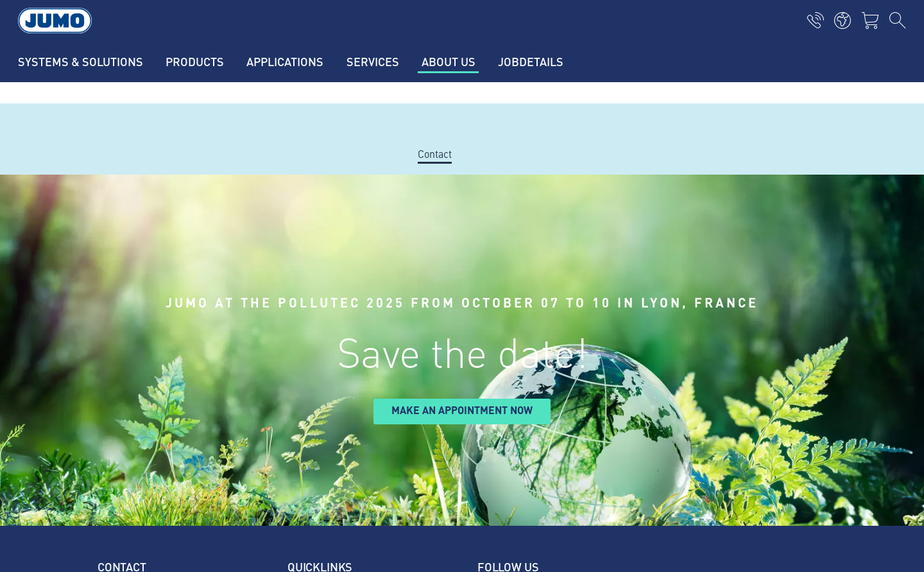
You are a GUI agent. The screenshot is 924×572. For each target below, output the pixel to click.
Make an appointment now (462, 410)
